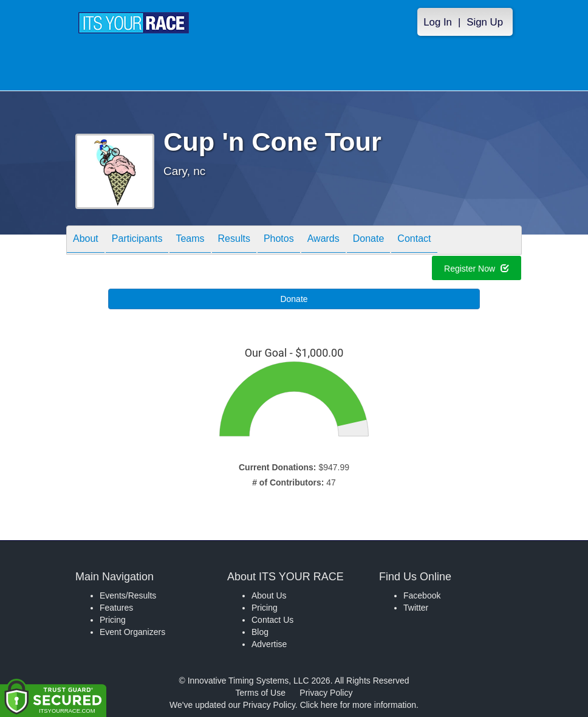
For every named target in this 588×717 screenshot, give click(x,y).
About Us (269, 595)
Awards (323, 241)
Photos (279, 241)
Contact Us (272, 620)
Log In (438, 22)
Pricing (113, 620)
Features (116, 608)
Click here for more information (358, 705)
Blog (260, 632)
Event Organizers (132, 632)
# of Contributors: (288, 482)
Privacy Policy (326, 693)
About (86, 241)
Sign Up (485, 22)
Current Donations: (278, 467)
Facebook (422, 595)
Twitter (416, 608)
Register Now (477, 270)
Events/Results (128, 595)
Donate (369, 241)
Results (234, 241)
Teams (190, 241)
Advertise (269, 644)
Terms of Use (261, 693)
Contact (414, 241)
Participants (137, 241)
